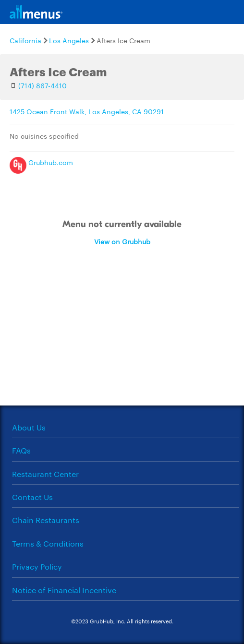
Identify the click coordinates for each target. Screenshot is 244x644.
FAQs (21, 450)
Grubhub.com (41, 162)
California (25, 40)
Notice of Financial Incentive (64, 590)
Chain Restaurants (46, 520)
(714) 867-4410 (43, 85)
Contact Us (32, 497)
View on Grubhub (122, 241)
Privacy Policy (37, 566)
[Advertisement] (122, 343)
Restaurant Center (45, 474)
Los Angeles (69, 40)
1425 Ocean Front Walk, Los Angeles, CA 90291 (87, 111)
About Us (29, 427)
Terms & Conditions (48, 543)
